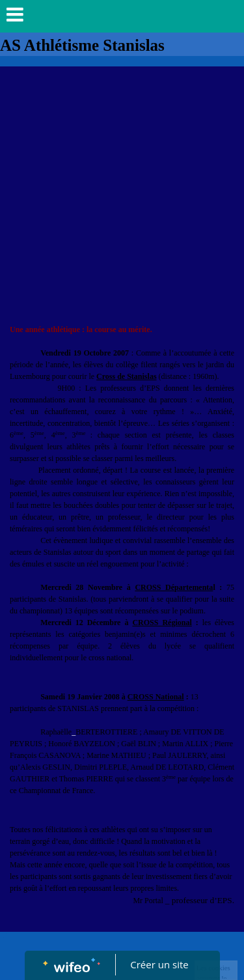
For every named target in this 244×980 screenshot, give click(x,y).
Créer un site (159, 964)
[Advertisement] (122, 195)
